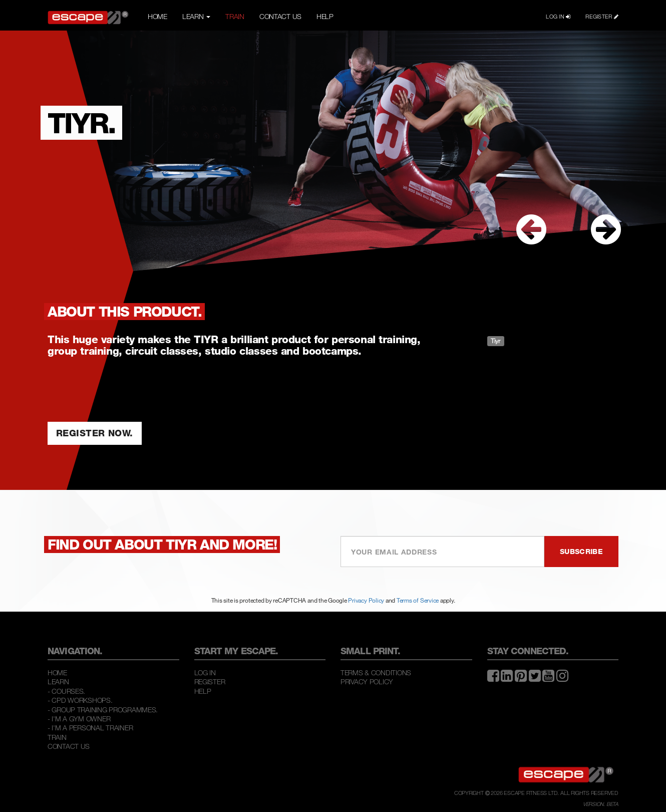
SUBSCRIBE (581, 551)
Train (57, 737)
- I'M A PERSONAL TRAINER (90, 728)
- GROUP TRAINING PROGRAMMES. (103, 710)
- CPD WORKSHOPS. (80, 700)
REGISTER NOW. (95, 433)
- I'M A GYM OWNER (79, 719)
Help (203, 691)
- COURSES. (66, 691)
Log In (205, 672)
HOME (157, 16)
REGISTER (602, 17)
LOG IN (558, 17)
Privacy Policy (366, 600)
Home (57, 672)
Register (210, 682)
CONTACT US (280, 16)
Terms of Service (418, 600)
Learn (58, 682)
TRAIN (235, 16)
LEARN (196, 16)
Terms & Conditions (376, 672)
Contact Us (69, 746)
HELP (325, 16)
